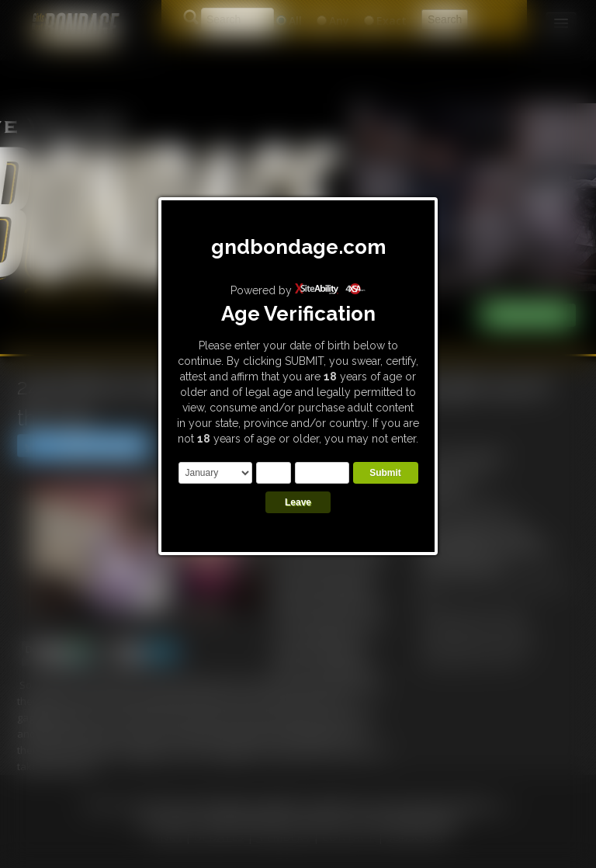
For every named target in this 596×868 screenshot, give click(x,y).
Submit (385, 473)
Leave (298, 502)
